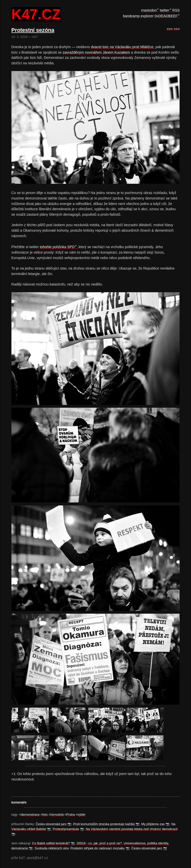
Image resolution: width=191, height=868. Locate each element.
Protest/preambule (66, 829)
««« (170, 29)
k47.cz (36, 14)
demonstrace (30, 815)
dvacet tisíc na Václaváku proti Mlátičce (122, 47)
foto (45, 815)
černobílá (57, 815)
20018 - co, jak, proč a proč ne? (99, 843)
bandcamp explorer (138, 16)
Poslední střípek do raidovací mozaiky (97, 848)
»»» (177, 29)
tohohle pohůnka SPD (57, 247)
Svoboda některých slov (52, 848)
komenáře (19, 802)
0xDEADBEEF (166, 16)
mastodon (149, 10)
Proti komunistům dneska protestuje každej (104, 824)
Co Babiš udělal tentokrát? (51, 843)
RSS (176, 10)
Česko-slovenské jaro (51, 824)
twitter (164, 10)
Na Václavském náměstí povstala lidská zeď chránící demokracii (132, 829)
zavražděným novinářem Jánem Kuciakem (96, 52)
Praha (71, 815)
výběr (82, 815)
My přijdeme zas (153, 824)
